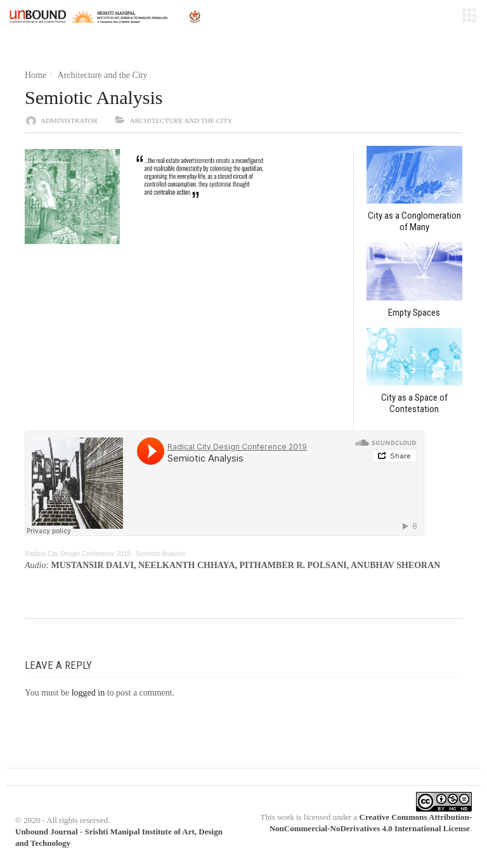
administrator (69, 120)
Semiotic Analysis (160, 554)
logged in (88, 693)
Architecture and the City (103, 75)
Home (36, 75)
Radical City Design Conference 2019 (78, 554)
